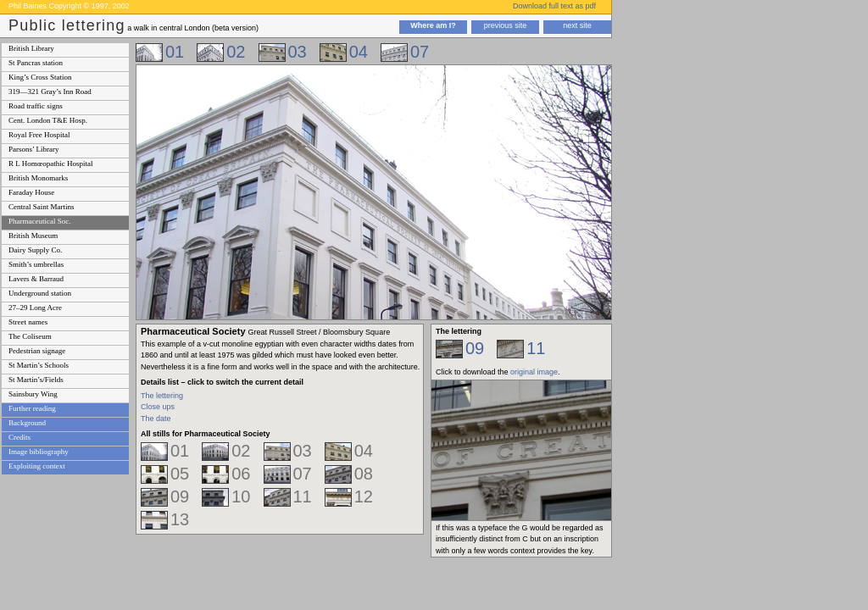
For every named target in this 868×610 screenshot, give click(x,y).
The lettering (162, 396)
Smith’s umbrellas (36, 264)
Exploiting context (37, 466)
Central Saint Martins (42, 207)
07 (420, 52)
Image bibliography (39, 452)
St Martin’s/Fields (36, 380)
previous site (506, 25)
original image (534, 372)
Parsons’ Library (34, 149)
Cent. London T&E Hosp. (48, 120)
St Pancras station (36, 63)
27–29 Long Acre (35, 308)
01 (175, 52)
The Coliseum (30, 336)
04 (359, 52)
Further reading (32, 408)
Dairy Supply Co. (35, 250)
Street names (28, 322)
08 (364, 474)
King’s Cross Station (40, 77)
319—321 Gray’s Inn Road (50, 91)
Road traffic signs (36, 106)
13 (180, 519)
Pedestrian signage (37, 351)
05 (180, 474)
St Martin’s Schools (39, 365)
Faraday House (31, 192)
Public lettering (67, 25)
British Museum (33, 236)
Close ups (158, 407)
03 (298, 52)
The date (156, 419)
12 (364, 496)
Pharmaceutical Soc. (39, 221)
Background (27, 423)
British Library (31, 48)
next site (577, 25)
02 (236, 52)
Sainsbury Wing (33, 394)
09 (180, 496)
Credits (19, 437)
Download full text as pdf (554, 6)
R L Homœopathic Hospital (50, 164)
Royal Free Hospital (39, 135)
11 (303, 496)
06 (241, 474)
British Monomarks (38, 178)
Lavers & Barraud (36, 279)
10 (241, 496)
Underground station (40, 293)
